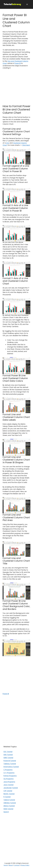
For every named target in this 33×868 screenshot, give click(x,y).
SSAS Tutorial (8, 809)
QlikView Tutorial (10, 803)
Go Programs (9, 779)
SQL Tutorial (8, 752)
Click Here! (26, 145)
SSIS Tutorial (8, 755)
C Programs (8, 770)
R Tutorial (7, 797)
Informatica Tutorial (11, 767)
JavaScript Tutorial (11, 788)
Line (8, 143)
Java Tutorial (8, 785)
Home (6, 865)
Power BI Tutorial (10, 761)
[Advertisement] (16, 88)
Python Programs (10, 776)
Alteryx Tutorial (9, 806)
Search (6, 812)
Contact (17, 865)
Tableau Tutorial (10, 764)
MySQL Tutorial (9, 794)
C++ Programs (9, 773)
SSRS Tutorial (8, 758)
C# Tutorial (8, 791)
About (11, 865)
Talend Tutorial (9, 800)
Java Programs (9, 782)
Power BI (18, 63)
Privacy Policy (25, 865)
